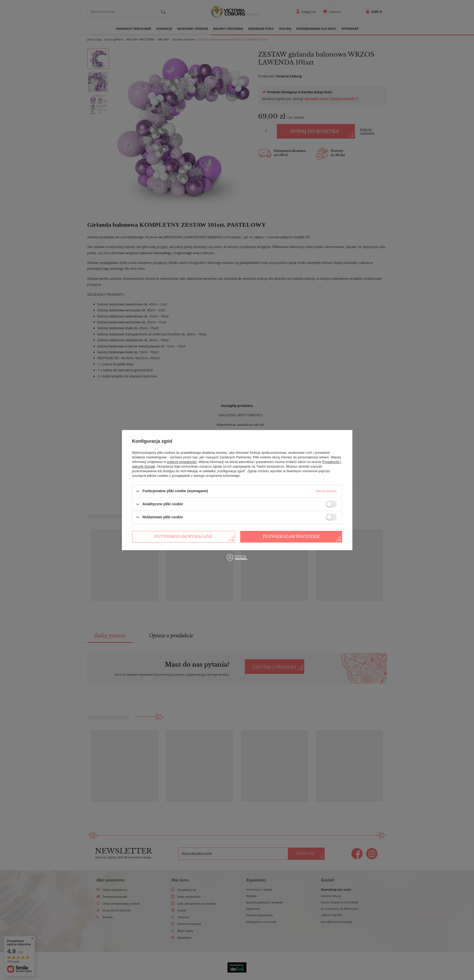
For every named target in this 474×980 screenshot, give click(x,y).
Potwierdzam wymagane (183, 537)
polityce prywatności (182, 462)
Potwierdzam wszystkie (291, 537)
